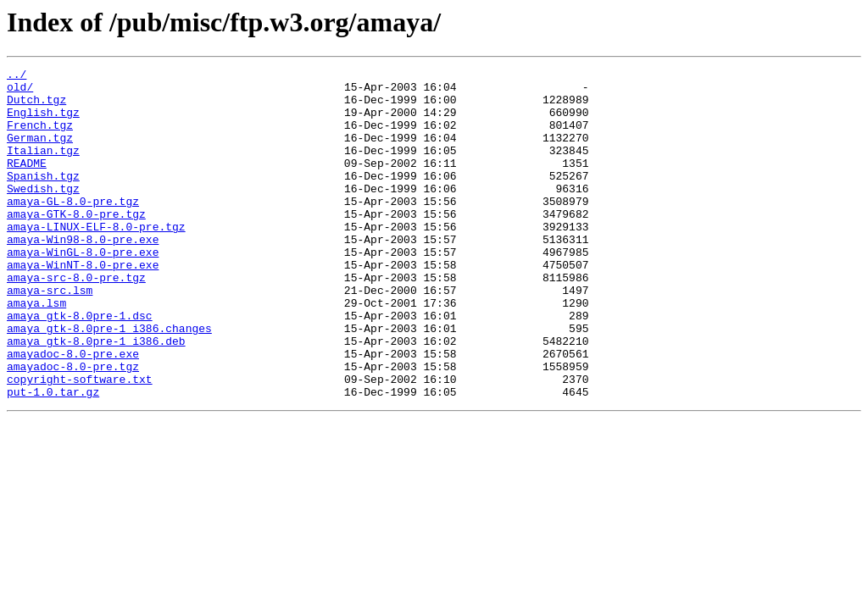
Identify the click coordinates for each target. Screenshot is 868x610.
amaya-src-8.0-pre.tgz (76, 320)
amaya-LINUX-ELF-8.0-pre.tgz (96, 259)
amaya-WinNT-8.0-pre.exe (83, 305)
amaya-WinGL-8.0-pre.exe (83, 290)
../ (17, 76)
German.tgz (40, 152)
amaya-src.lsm (50, 335)
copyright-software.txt (80, 442)
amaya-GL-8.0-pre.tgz (73, 229)
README (27, 183)
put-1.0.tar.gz (53, 457)
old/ (20, 91)
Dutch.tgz (36, 107)
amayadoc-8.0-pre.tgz (73, 427)
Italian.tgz (43, 168)
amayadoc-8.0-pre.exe (73, 412)
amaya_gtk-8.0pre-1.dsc (80, 366)
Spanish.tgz (43, 198)
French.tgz (40, 137)
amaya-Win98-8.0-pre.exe (83, 274)
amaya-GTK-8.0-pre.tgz (76, 244)
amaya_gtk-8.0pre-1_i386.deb (96, 396)
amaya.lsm (36, 351)
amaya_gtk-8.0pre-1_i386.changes (109, 381)
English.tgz (43, 122)
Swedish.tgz (43, 213)
